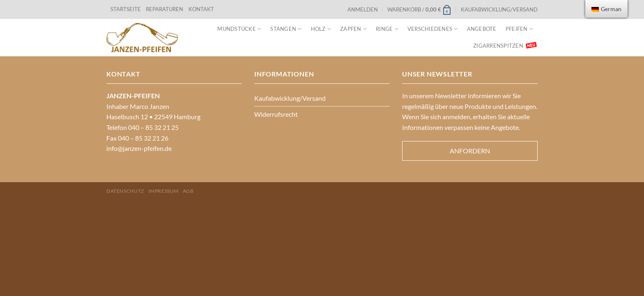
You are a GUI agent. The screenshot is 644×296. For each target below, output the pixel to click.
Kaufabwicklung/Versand (499, 9)
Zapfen (353, 29)
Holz (321, 29)
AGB (188, 191)
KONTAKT (201, 9)
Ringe (387, 29)
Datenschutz (125, 191)
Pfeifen (519, 29)
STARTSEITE (126, 9)
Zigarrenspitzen (498, 46)
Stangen (286, 29)
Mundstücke (239, 29)
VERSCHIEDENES (433, 29)
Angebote (482, 29)
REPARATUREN (165, 9)
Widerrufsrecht (276, 114)
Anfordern (470, 151)
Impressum (164, 191)
